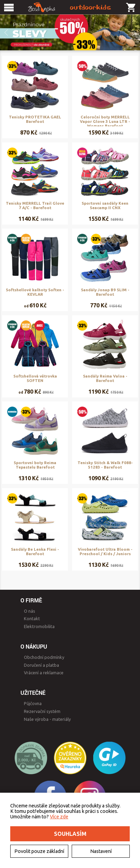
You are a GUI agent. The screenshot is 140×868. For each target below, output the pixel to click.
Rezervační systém (42, 711)
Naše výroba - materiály (47, 719)
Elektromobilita (39, 626)
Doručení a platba (41, 665)
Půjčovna (33, 703)
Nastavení (101, 851)
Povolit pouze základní (39, 851)
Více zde (59, 817)
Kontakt (32, 618)
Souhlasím (70, 834)
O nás (30, 611)
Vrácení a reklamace (44, 673)
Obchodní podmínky (44, 657)
